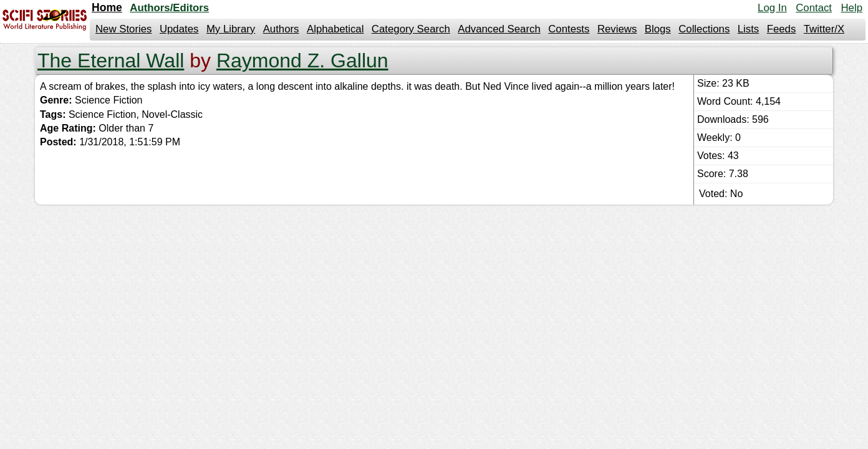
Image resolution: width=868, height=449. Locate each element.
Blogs (658, 29)
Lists (749, 29)
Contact (814, 8)
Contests (569, 29)
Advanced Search (499, 29)
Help (851, 8)
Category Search (411, 29)
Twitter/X (824, 29)
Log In (772, 8)
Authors (281, 29)
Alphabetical (335, 29)
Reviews (617, 29)
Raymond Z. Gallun (302, 60)
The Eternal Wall (111, 60)
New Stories (123, 29)
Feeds (782, 29)
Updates (179, 29)
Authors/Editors (169, 8)
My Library (231, 29)
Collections (704, 29)
